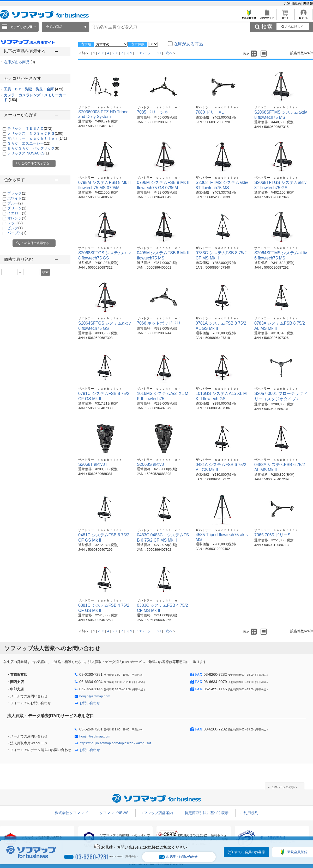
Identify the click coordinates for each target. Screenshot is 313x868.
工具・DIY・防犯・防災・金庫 (34, 89)
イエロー (17, 213)
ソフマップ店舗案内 (156, 813)
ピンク (15, 228)
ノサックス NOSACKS (28, 153)
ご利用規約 (293, 4)
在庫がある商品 (19, 62)
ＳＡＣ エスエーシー (29, 143)
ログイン (303, 17)
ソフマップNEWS (114, 813)
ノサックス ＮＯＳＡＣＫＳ (35, 133)
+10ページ (143, 53)
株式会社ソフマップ (71, 813)
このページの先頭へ (284, 787)
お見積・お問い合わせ (178, 857)
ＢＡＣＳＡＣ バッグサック (33, 148)
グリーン (17, 208)
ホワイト (17, 198)
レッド (15, 223)
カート (285, 17)
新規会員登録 (249, 17)
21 (159, 53)
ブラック (17, 193)
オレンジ (17, 218)
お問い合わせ (90, 703)
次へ (169, 53)
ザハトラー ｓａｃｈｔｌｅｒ (37, 138)
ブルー (15, 203)
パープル (17, 233)
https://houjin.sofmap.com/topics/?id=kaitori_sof (115, 743)
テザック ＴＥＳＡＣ (30, 128)
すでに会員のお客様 (250, 852)
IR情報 (308, 4)
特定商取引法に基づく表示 (207, 813)
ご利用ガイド (267, 17)
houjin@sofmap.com (95, 696)
